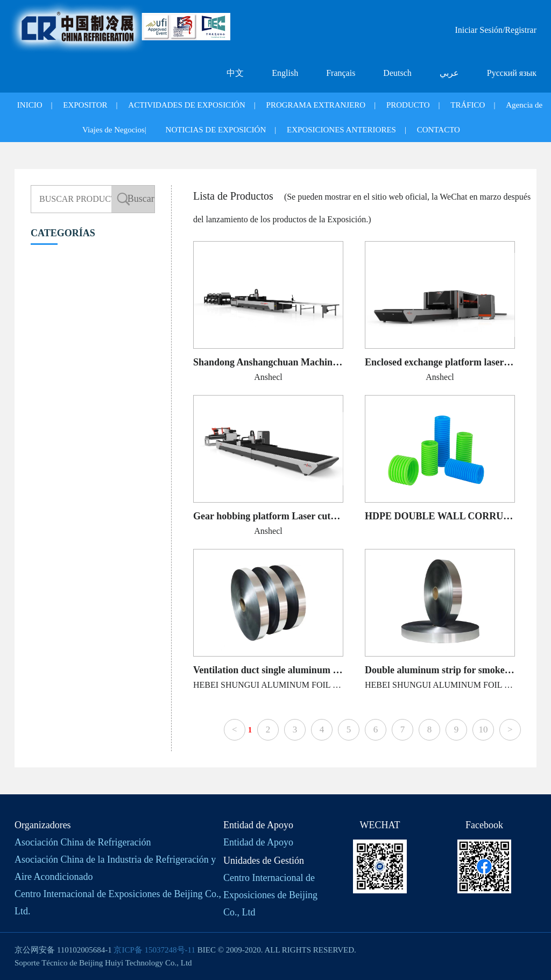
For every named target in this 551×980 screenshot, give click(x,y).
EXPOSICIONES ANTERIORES (341, 130)
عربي (449, 73)
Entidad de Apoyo (258, 842)
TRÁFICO (468, 105)
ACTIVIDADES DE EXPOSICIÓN (187, 105)
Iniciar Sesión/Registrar (496, 30)
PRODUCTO (408, 105)
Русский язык (512, 73)
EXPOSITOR (85, 105)
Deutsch (397, 73)
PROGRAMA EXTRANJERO (316, 105)
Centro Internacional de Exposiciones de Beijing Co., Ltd (270, 895)
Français (341, 73)
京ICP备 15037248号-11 (154, 950)
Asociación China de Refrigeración (83, 842)
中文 (235, 73)
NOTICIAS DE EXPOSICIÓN (216, 130)
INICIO (30, 105)
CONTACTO (439, 130)
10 (483, 729)
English (285, 73)
